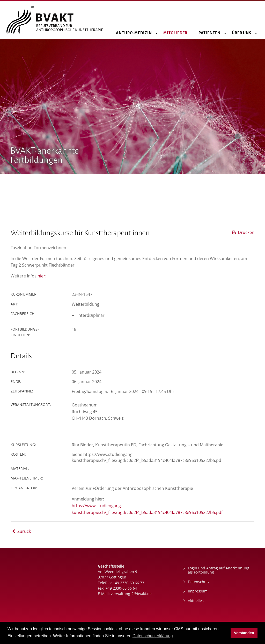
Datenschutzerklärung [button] (153, 636)
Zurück (21, 531)
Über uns (245, 33)
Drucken (243, 232)
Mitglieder (178, 33)
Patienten (212, 33)
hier (41, 276)
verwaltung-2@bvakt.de (131, 594)
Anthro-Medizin (137, 33)
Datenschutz (199, 582)
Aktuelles (196, 601)
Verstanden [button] (244, 633)
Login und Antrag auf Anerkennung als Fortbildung (219, 570)
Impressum (198, 591)
